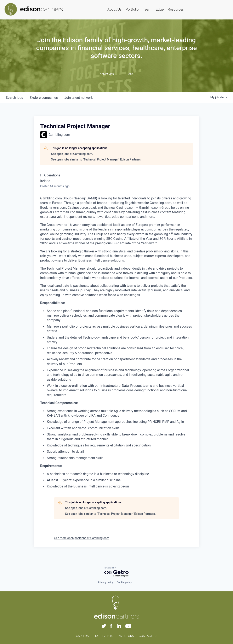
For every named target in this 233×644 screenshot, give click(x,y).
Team (147, 9)
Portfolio (132, 9)
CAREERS (82, 636)
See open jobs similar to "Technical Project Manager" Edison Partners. (96, 159)
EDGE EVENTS (103, 636)
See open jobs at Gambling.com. (72, 154)
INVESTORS (126, 636)
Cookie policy (124, 582)
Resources (176, 9)
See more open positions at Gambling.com (82, 538)
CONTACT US (148, 636)
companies (44, 98)
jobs (14, 98)
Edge (160, 9)
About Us (114, 9)
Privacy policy (106, 582)
